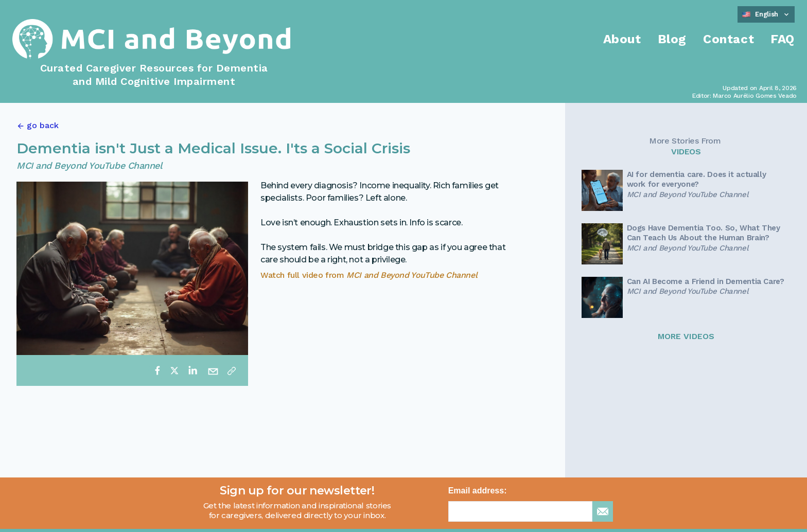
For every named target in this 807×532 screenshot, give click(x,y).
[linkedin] (192, 370)
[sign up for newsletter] (603, 511)
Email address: (478, 491)
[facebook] (157, 370)
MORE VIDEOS (686, 336)
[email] (213, 370)
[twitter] (174, 370)
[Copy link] (232, 370)
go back (43, 125)
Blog (672, 39)
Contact (729, 39)
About (622, 39)
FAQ (783, 39)
